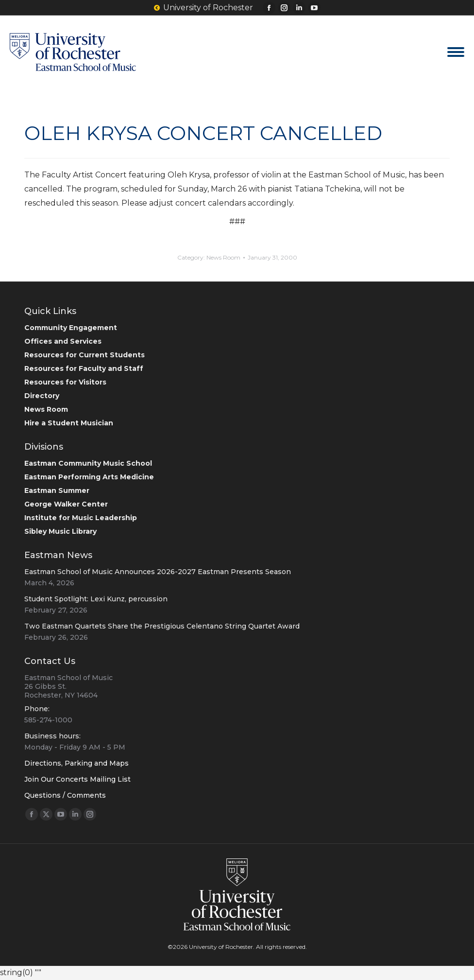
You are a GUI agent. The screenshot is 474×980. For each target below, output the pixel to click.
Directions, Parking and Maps (76, 763)
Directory (42, 396)
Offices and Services (63, 341)
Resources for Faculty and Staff (84, 368)
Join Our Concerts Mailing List (77, 779)
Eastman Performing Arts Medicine (89, 477)
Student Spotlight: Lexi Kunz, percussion (96, 599)
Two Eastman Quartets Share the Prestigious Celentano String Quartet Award (162, 626)
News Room (223, 257)
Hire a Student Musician (69, 423)
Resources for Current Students (85, 355)
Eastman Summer (57, 490)
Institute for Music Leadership (81, 518)
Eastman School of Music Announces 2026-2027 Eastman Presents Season (158, 572)
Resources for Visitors (65, 382)
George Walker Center (66, 504)
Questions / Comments (65, 795)
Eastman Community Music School (88, 463)
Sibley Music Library (60, 531)
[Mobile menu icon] (456, 52)
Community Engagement (71, 328)
